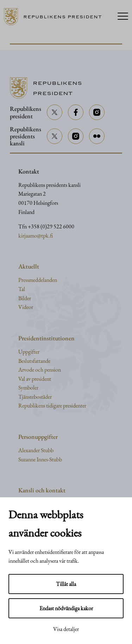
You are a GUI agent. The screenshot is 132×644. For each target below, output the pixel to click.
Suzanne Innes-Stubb (40, 459)
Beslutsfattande (34, 361)
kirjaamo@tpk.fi (36, 236)
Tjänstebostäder (35, 397)
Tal (22, 289)
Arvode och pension (40, 370)
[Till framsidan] (56, 17)
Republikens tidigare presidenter (52, 406)
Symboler (28, 388)
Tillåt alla (66, 584)
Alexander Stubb (36, 450)
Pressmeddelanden (38, 280)
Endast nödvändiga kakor (66, 608)
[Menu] (123, 17)
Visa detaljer (66, 629)
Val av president (35, 379)
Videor (26, 307)
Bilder (25, 298)
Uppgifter (29, 352)
